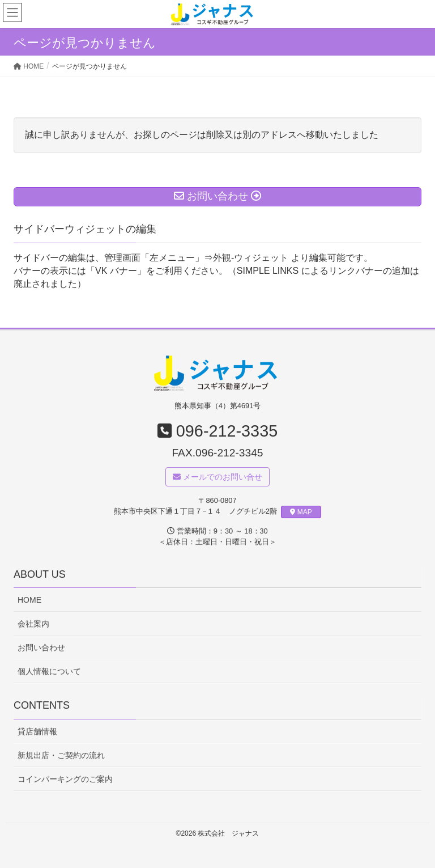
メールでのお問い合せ (217, 477)
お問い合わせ (41, 648)
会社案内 (33, 624)
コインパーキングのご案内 (65, 780)
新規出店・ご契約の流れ (61, 755)
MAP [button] (301, 513)
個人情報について (49, 672)
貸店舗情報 (37, 731)
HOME (29, 600)
